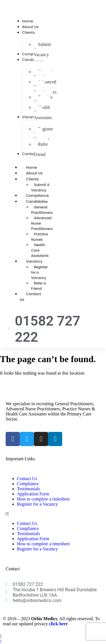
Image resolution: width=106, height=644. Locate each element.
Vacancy (40, 261)
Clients (39, 179)
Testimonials (29, 489)
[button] (53, 514)
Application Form (33, 494)
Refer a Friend (38, 286)
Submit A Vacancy (40, 187)
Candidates (43, 201)
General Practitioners (42, 210)
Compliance (28, 484)
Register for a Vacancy (37, 504)
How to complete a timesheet (43, 499)
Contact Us (30, 297)
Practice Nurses (39, 237)
